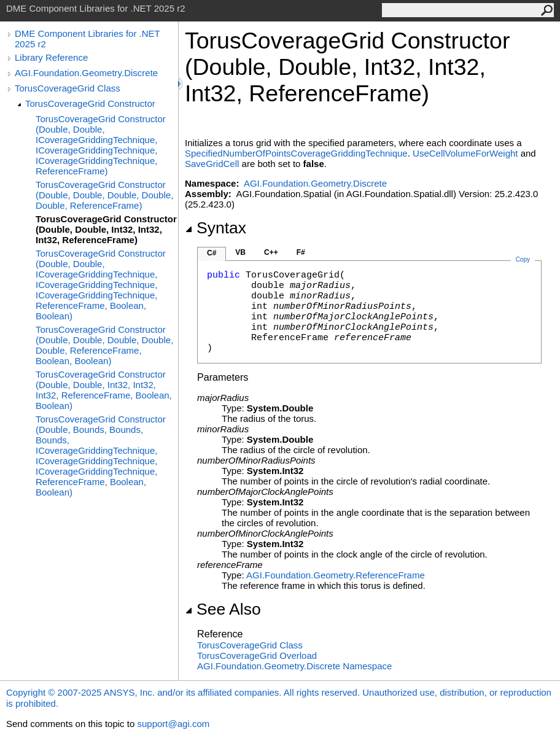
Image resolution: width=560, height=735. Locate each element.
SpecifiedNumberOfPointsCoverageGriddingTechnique (296, 153)
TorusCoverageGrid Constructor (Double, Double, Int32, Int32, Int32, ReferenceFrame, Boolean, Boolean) (104, 390)
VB (240, 252)
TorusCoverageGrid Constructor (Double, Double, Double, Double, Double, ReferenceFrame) (104, 195)
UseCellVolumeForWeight (465, 153)
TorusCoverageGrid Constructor (90, 103)
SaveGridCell (212, 164)
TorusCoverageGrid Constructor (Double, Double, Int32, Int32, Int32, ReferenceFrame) (106, 229)
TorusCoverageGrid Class (68, 88)
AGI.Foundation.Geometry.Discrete (86, 73)
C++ (271, 252)
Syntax (216, 228)
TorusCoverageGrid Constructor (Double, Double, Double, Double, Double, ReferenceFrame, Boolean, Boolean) (104, 345)
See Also (223, 609)
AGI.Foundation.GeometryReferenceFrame (336, 575)
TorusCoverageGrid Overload (257, 655)
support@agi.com (173, 724)
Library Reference (51, 57)
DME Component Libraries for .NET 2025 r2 (87, 39)
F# (301, 252)
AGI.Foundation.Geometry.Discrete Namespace (294, 666)
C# (212, 253)
